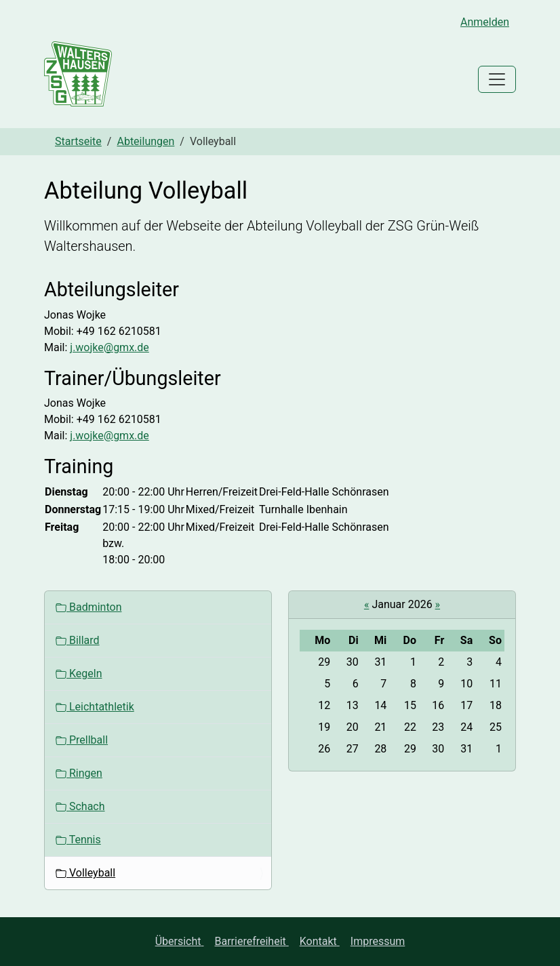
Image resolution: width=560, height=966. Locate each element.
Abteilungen (145, 141)
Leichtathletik (95, 707)
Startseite (78, 141)
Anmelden (485, 22)
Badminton (88, 607)
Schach (80, 806)
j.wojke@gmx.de (109, 347)
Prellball (82, 740)
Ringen (79, 773)
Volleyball (85, 873)
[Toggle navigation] (497, 79)
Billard (78, 640)
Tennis (78, 840)
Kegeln (79, 673)
